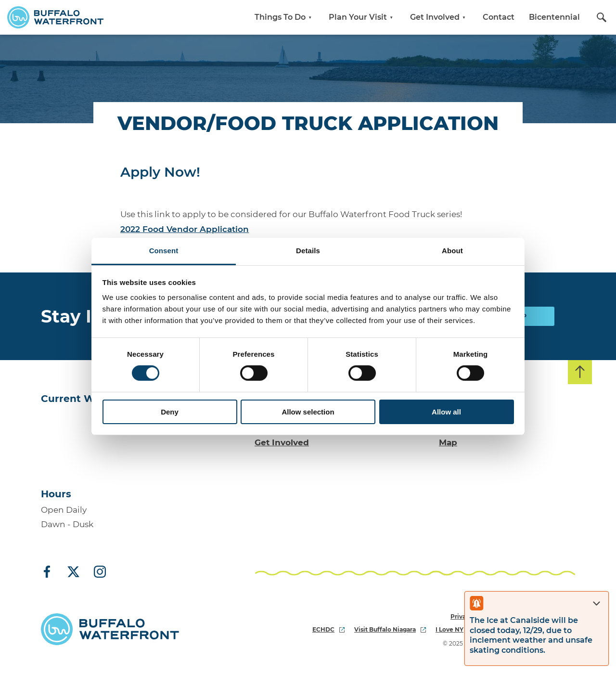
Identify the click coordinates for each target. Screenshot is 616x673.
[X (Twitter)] (73, 572)
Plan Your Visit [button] (362, 17)
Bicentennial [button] (554, 17)
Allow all (446, 412)
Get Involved (282, 442)
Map (448, 442)
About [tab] (452, 251)
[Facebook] (51, 572)
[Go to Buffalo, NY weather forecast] (80, 443)
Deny (170, 412)
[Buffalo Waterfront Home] (55, 17)
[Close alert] (596, 604)
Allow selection (308, 412)
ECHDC (328, 629)
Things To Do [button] (284, 17)
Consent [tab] (164, 251)
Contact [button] (499, 17)
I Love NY (455, 629)
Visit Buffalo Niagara (390, 629)
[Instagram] (96, 572)
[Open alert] (476, 603)
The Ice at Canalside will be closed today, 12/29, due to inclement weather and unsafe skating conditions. (531, 635)
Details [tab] (308, 251)
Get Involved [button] (439, 17)
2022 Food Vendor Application (185, 229)
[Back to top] (580, 372)
